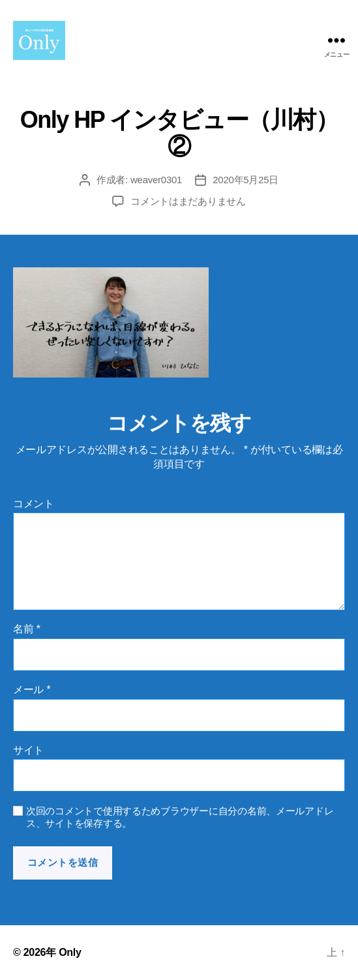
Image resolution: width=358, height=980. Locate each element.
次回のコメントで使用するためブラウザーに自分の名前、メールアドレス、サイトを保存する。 (180, 817)
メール (32, 690)
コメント (34, 504)
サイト (28, 750)
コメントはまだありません (188, 201)
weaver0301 (156, 180)
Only (70, 952)
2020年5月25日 (246, 180)
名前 (27, 629)
